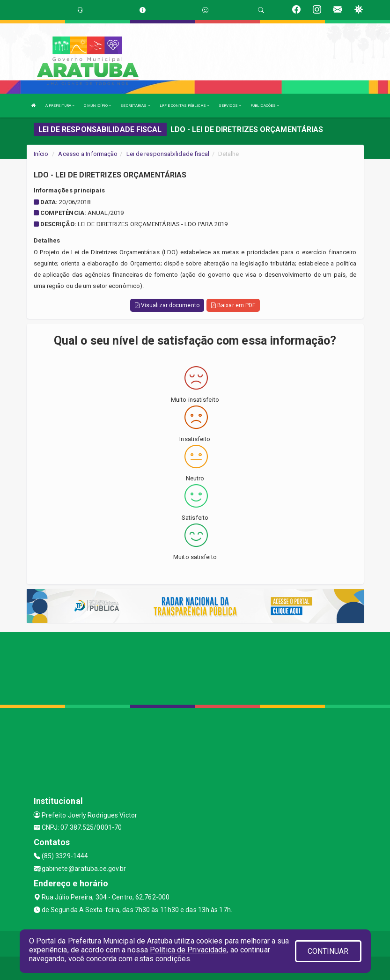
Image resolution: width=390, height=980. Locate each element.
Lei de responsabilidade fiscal (168, 154)
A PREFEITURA (60, 106)
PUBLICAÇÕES (265, 106)
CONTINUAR (328, 951)
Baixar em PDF (233, 305)
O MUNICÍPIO (97, 106)
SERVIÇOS (230, 106)
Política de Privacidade (188, 950)
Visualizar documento (167, 305)
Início (41, 154)
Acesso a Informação (88, 154)
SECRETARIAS (135, 106)
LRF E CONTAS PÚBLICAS (184, 106)
